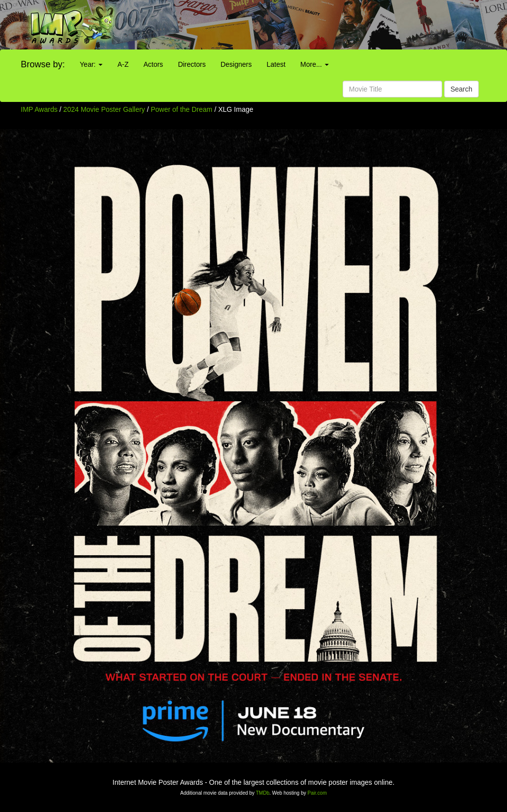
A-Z (123, 64)
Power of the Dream (183, 109)
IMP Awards (39, 109)
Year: (91, 64)
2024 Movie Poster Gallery (104, 109)
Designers (236, 64)
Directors (192, 64)
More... (315, 64)
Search (461, 89)
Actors (153, 64)
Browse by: (43, 64)
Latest (276, 64)
